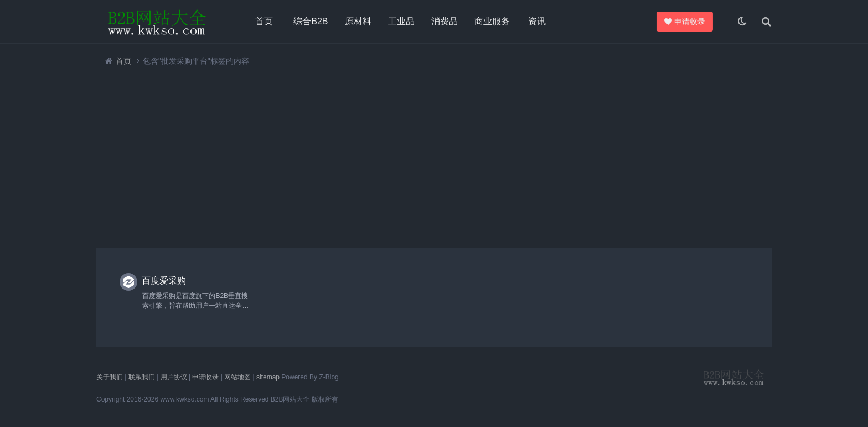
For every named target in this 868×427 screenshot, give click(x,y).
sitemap (268, 377)
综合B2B (311, 21)
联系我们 (142, 377)
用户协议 (174, 377)
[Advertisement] (428, 157)
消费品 (445, 21)
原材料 (358, 21)
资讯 (537, 21)
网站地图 (237, 377)
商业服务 (492, 21)
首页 (264, 21)
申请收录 (683, 22)
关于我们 (110, 377)
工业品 (401, 21)
